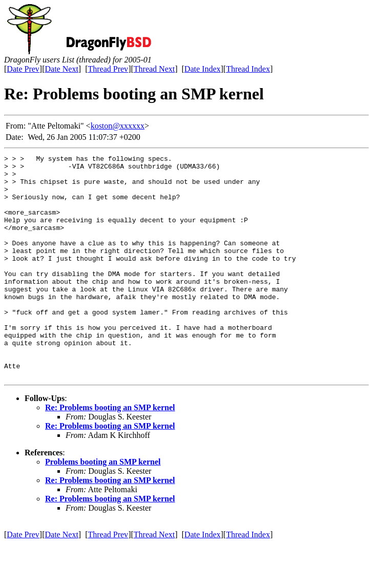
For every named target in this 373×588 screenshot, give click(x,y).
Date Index (203, 69)
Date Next (62, 69)
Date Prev (23, 69)
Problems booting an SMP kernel (103, 506)
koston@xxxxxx (118, 126)
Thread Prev (108, 69)
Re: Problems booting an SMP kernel (110, 452)
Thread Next (154, 69)
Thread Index (248, 69)
